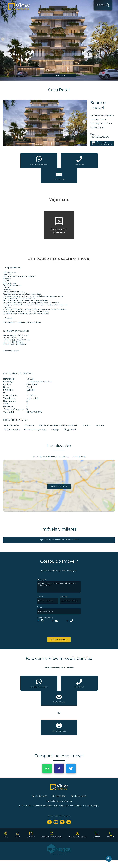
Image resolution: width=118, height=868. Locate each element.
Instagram (62, 822)
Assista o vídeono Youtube (59, 231)
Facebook (59, 769)
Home (6, 837)
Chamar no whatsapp (39, 164)
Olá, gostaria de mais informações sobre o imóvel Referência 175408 (59, 587)
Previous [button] (3, 39)
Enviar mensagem (59, 639)
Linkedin (69, 822)
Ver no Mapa (93, 806)
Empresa (97, 837)
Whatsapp (47, 769)
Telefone (64, 596)
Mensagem (42, 580)
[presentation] (52, 630)
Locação (31, 837)
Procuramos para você (51, 837)
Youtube (56, 822)
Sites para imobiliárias (59, 855)
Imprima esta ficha (59, 731)
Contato (111, 837)
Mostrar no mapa (59, 486)
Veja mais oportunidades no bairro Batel (59, 540)
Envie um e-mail (59, 179)
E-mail (40, 607)
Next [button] (115, 39)
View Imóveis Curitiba (59, 787)
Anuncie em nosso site (77, 837)
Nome (40, 596)
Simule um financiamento (104, 143)
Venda (18, 837)
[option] (59, 40)
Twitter (71, 769)
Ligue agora (79, 164)
